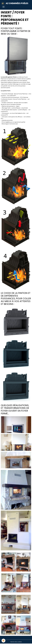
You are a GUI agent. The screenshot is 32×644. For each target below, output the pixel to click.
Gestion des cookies (16, 642)
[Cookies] (3, 641)
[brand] (15, 3)
